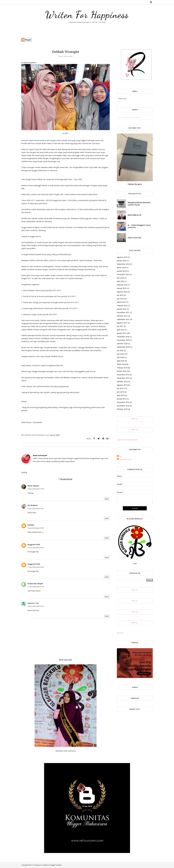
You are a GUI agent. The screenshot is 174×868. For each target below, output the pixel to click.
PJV (121, 457)
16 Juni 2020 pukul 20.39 (36, 528)
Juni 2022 (120, 299)
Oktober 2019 (122, 382)
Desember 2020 (123, 337)
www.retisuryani (125, 460)
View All (135, 419)
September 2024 (123, 264)
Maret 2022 (121, 302)
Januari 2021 (122, 333)
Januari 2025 (122, 261)
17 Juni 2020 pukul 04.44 (36, 548)
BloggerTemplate (56, 865)
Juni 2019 (120, 392)
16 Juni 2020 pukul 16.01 (36, 509)
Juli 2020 (120, 350)
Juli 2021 (120, 326)
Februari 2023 (122, 285)
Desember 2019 (123, 375)
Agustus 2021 (122, 323)
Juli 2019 (120, 388)
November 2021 (123, 312)
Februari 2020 (122, 368)
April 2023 (121, 281)
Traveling (122, 99)
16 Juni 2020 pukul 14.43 (36, 489)
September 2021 (123, 319)
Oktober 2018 (122, 409)
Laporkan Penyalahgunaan (127, 440)
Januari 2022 (122, 309)
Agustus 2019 (122, 385)
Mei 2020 (120, 357)
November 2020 (123, 340)
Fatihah (31, 525)
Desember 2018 (123, 402)
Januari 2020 (122, 371)
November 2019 (123, 378)
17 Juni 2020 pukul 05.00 (36, 587)
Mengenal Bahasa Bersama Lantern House (139, 204)
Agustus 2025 (122, 257)
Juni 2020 (120, 354)
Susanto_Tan (33, 603)
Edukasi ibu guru (135, 184)
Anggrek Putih (34, 544)
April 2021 (121, 330)
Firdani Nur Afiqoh (35, 584)
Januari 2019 (122, 399)
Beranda (120, 633)
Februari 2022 (122, 306)
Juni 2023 (120, 278)
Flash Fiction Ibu (134, 238)
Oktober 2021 (122, 316)
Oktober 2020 (122, 344)
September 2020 (123, 347)
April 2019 (121, 395)
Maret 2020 (121, 364)
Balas (107, 499)
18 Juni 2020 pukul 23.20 (36, 606)
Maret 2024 (121, 268)
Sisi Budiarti (33, 505)
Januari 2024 (122, 271)
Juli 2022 (120, 295)
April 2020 (121, 361)
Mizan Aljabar (33, 486)
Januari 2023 (122, 288)
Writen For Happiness (87, 15)
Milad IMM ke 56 (134, 215)
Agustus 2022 (122, 292)
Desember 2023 (123, 274)
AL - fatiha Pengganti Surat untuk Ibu (139, 226)
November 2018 (123, 406)
